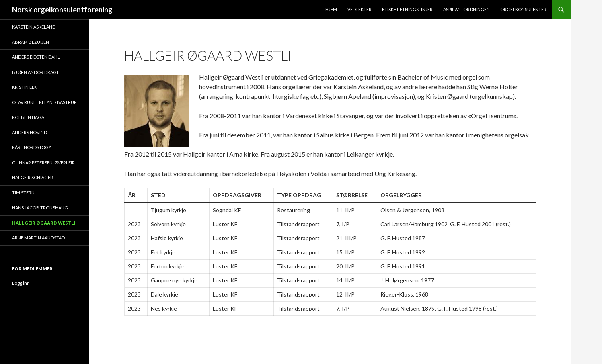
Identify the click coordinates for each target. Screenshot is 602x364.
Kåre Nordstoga (32, 147)
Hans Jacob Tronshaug (40, 208)
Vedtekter (360, 9)
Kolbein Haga (28, 117)
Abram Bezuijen (31, 42)
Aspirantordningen (466, 9)
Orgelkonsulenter (523, 9)
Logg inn (21, 283)
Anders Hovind (30, 132)
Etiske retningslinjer (407, 9)
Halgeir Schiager (33, 177)
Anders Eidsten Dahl (36, 57)
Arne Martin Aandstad (38, 238)
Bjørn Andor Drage (36, 72)
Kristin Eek (25, 87)
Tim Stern (23, 193)
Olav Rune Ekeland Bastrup (44, 102)
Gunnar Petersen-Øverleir (43, 163)
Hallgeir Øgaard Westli (44, 223)
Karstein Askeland (34, 27)
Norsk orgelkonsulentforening (62, 10)
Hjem (331, 9)
